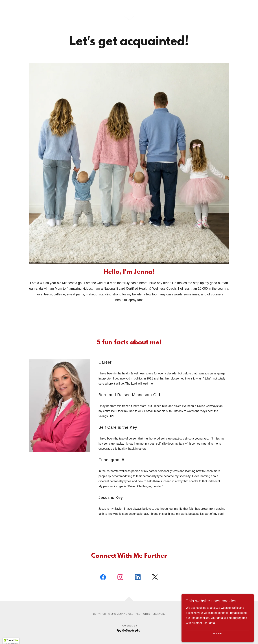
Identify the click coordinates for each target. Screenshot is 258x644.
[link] (103, 578)
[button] (32, 8)
